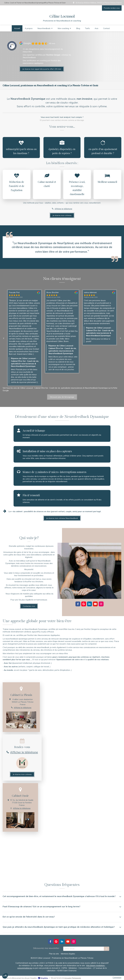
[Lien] (12, 46)
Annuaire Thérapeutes (73, 978)
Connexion (117, 978)
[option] (62, 331)
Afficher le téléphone (63, 209)
